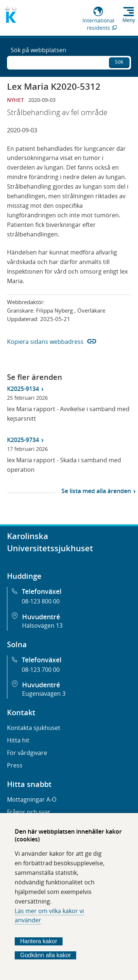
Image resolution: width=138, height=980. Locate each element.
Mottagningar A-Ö (32, 799)
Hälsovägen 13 (42, 626)
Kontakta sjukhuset (34, 728)
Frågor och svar (29, 812)
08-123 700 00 (41, 670)
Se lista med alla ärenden (96, 491)
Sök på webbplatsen (38, 50)
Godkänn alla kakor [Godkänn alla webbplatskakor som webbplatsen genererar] (46, 955)
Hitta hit (18, 740)
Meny (129, 20)
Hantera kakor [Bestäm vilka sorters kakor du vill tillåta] (39, 941)
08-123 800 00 (41, 601)
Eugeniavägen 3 (44, 694)
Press (15, 765)
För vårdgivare (27, 753)
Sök (119, 62)
